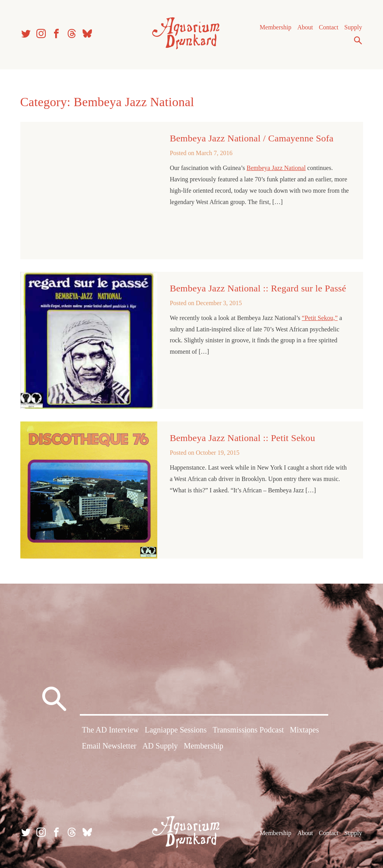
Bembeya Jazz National (276, 168)
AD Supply (160, 746)
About (305, 27)
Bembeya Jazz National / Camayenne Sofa (252, 138)
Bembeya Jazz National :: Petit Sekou (243, 438)
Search (358, 40)
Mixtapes (304, 730)
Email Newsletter (109, 746)
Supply (353, 27)
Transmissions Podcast (248, 730)
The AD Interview (110, 730)
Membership (276, 27)
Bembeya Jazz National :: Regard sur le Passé (258, 288)
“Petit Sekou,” (320, 318)
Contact (329, 27)
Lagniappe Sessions (176, 730)
